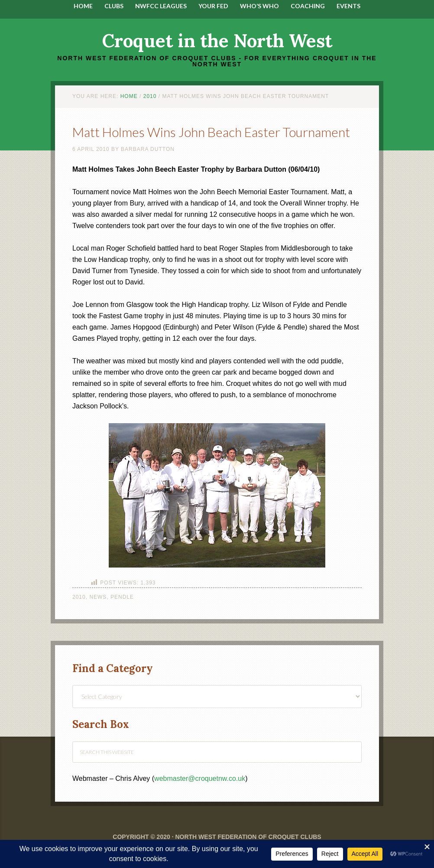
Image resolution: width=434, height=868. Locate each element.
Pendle (122, 597)
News (98, 597)
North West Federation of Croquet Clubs (248, 837)
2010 (79, 597)
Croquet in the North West (217, 41)
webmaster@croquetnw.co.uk (200, 778)
